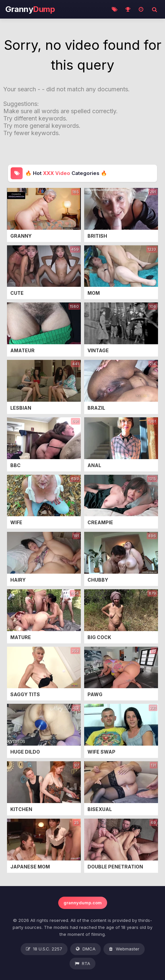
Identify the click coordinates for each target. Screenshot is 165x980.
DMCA (85, 949)
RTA (82, 964)
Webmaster (124, 949)
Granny (30, 9)
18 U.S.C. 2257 (44, 949)
